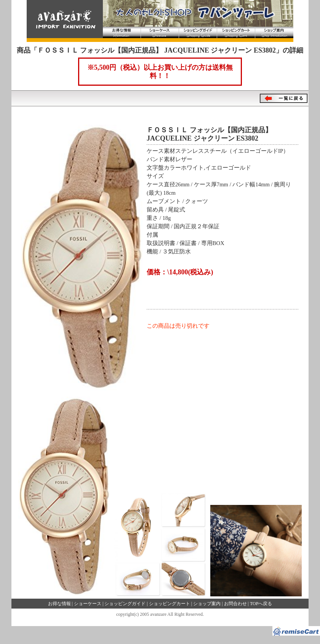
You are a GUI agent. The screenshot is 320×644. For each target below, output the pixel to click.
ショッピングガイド (198, 32)
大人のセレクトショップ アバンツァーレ (63, 19)
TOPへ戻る (261, 604)
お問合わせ (235, 604)
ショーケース (160, 32)
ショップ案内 (274, 32)
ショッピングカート (236, 32)
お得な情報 (122, 32)
